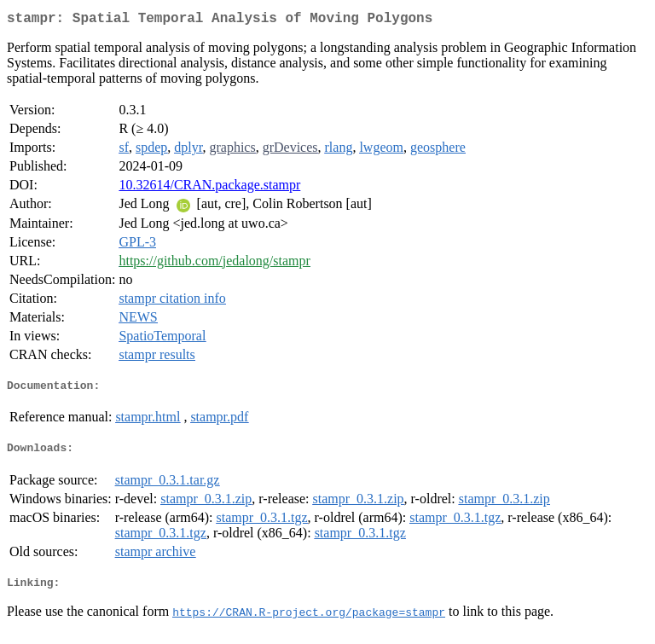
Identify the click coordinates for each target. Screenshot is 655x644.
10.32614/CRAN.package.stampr (209, 188)
